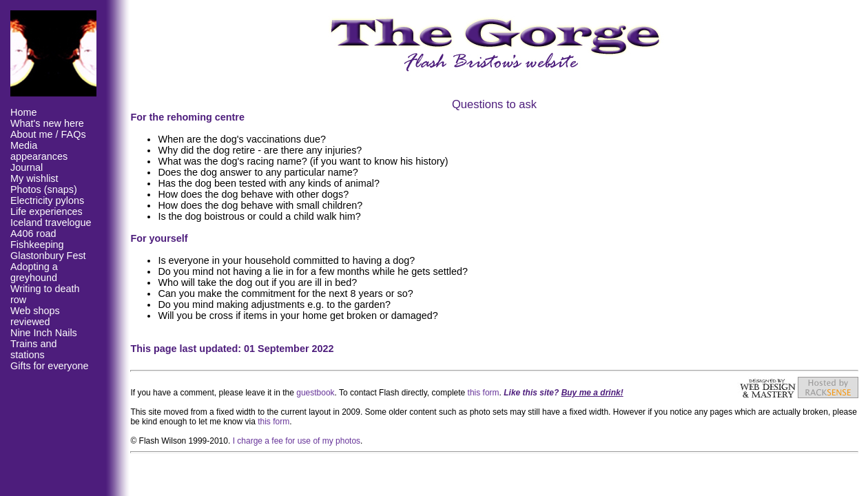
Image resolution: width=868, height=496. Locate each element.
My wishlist (34, 178)
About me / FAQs (48, 134)
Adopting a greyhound (34, 272)
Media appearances (39, 151)
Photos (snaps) (44, 189)
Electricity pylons (47, 200)
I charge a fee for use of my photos (297, 441)
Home (23, 112)
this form (484, 393)
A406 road (33, 234)
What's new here (47, 123)
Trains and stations (33, 349)
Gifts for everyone (50, 366)
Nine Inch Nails (44, 333)
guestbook (315, 393)
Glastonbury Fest (48, 256)
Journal (27, 167)
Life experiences (46, 211)
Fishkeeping (37, 245)
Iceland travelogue (51, 223)
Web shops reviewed (35, 316)
